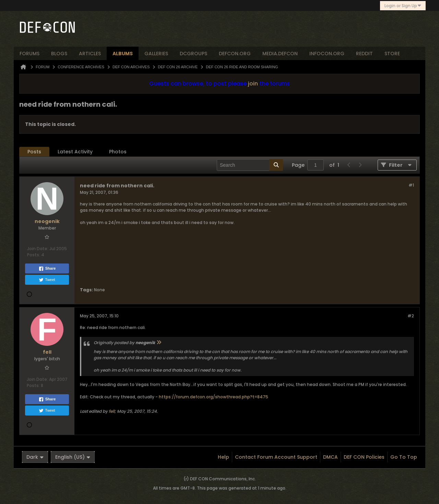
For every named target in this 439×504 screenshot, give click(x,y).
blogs (59, 54)
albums (123, 54)
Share (47, 269)
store (392, 54)
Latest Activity (75, 152)
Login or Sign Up (403, 6)
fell (112, 411)
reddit (364, 54)
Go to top (404, 457)
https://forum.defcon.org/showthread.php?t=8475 (213, 397)
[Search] (250, 165)
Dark (35, 457)
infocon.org (327, 54)
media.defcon (280, 54)
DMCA (330, 457)
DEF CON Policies (364, 457)
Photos (118, 152)
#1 (411, 185)
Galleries (156, 54)
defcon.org (235, 54)
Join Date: (38, 249)
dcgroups (193, 54)
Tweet (47, 280)
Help (223, 457)
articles (90, 54)
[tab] (34, 152)
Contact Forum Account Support (276, 457)
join (253, 84)
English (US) (73, 457)
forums (29, 54)
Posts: (34, 255)
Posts (34, 152)
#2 (411, 316)
